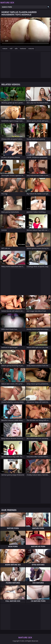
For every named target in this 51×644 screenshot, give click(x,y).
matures (31, 49)
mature (5, 49)
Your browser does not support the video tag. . (25, 32)
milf (11, 49)
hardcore (23, 49)
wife (16, 49)
